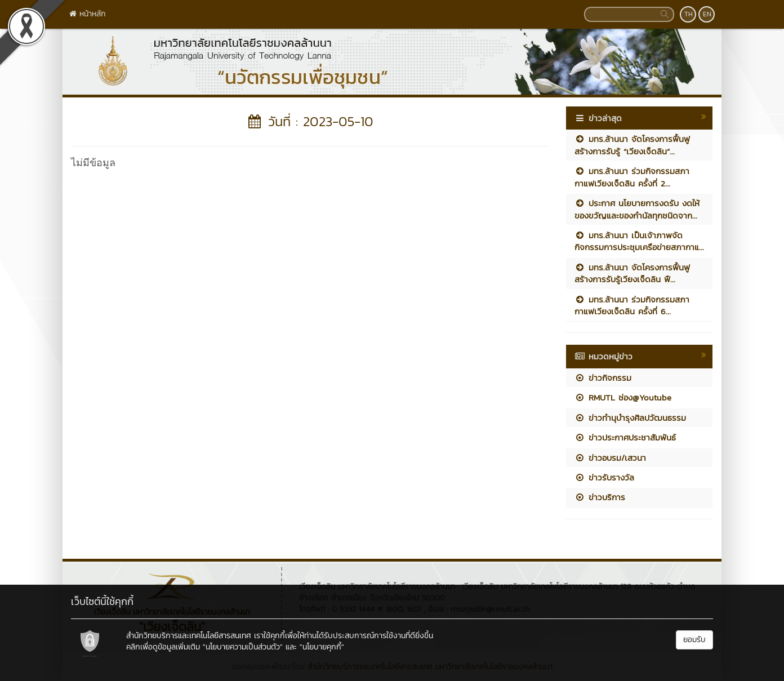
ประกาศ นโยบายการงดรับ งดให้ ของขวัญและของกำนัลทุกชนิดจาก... (637, 209)
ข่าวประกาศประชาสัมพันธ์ (625, 437)
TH (689, 14)
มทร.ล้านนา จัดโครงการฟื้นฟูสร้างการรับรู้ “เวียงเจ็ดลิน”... (632, 145)
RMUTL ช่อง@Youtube (623, 397)
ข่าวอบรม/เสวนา (610, 458)
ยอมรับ (694, 640)
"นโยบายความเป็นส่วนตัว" (243, 647)
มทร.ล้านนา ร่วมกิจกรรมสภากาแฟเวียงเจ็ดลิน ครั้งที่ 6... (632, 305)
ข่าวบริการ (600, 497)
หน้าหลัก (88, 14)
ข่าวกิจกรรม (603, 378)
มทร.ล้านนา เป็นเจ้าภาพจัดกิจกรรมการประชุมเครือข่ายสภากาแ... (639, 241)
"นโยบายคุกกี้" (322, 647)
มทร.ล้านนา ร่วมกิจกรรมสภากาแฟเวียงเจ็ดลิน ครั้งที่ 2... (632, 177)
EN (707, 14)
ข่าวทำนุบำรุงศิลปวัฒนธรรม (630, 418)
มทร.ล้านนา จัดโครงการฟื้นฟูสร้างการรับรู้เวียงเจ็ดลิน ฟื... (632, 273)
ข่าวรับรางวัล (604, 477)
